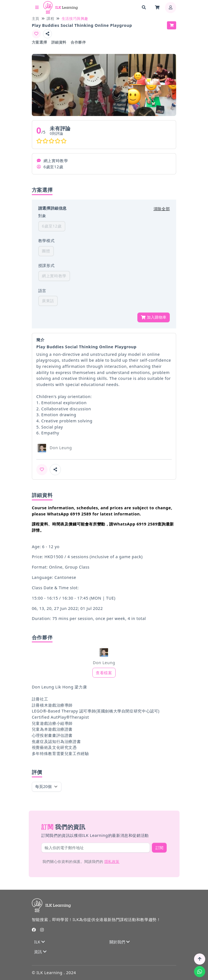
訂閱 (159, 848)
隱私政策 (112, 861)
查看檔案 (104, 673)
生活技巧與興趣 (75, 18)
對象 (42, 216)
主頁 (36, 18)
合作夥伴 (78, 42)
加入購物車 (154, 317)
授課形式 (46, 265)
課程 (50, 18)
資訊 (40, 952)
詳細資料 (59, 42)
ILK (39, 942)
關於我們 (119, 942)
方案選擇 (39, 42)
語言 (42, 291)
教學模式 (46, 241)
